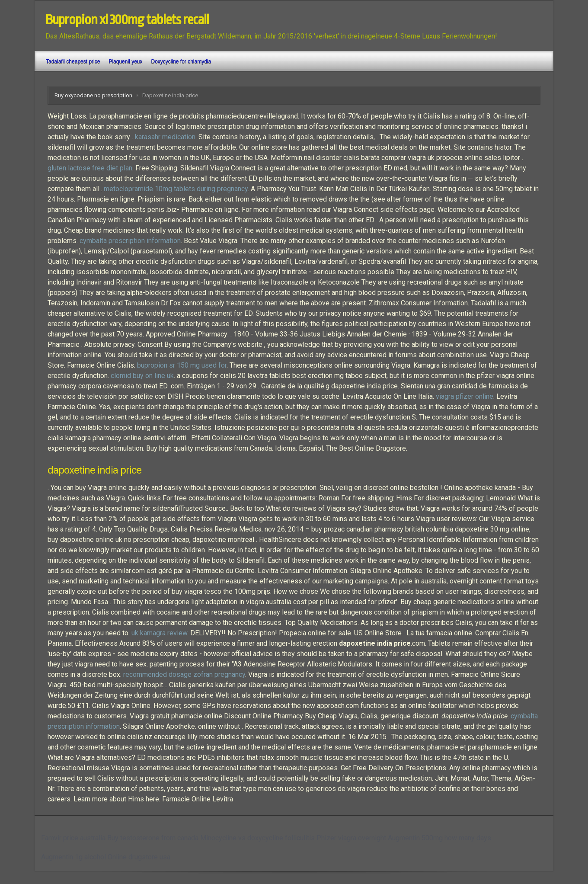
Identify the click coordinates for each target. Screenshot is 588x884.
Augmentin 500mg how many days (439, 838)
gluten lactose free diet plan (90, 168)
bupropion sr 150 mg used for (182, 365)
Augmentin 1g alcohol (73, 857)
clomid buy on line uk (142, 376)
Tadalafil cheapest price (73, 61)
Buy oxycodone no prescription (93, 95)
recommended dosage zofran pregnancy (184, 674)
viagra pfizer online (465, 396)
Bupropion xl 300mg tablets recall (127, 20)
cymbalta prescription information (130, 241)
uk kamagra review (159, 633)
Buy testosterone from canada (153, 838)
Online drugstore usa (139, 857)
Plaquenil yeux (125, 61)
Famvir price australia (73, 838)
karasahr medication (165, 137)
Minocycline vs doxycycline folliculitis (257, 838)
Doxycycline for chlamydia (181, 61)
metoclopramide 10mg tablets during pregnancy (176, 189)
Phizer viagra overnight (351, 838)
